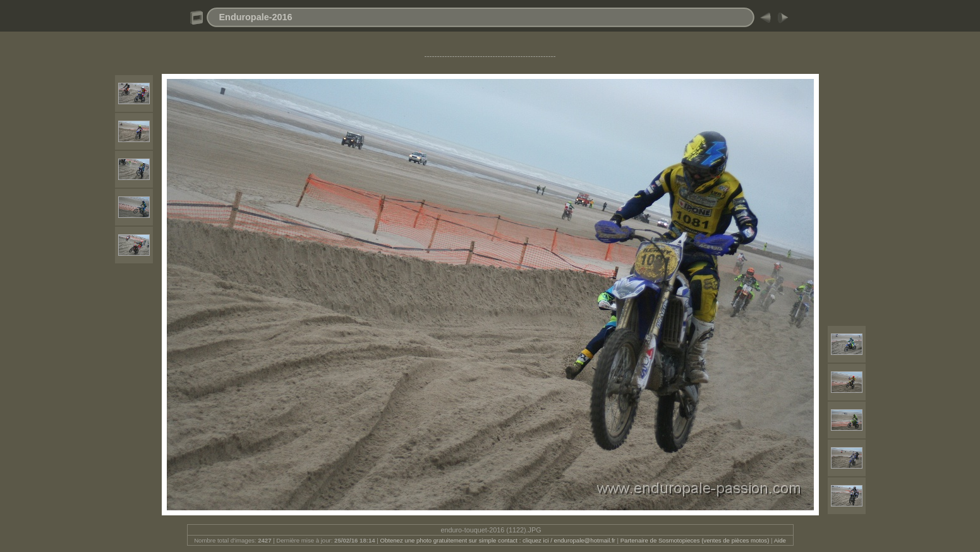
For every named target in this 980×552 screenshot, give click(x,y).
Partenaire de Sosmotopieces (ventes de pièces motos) (695, 540)
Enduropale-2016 (256, 17)
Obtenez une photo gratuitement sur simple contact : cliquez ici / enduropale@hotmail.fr (497, 540)
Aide (780, 540)
